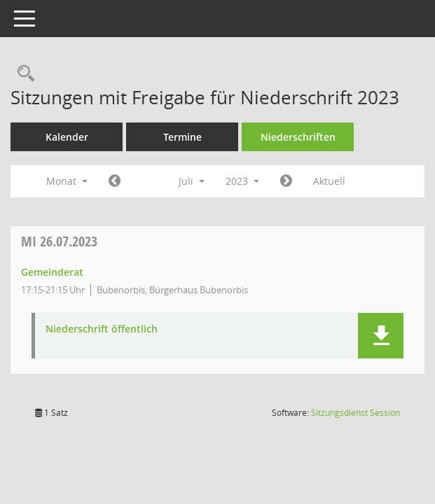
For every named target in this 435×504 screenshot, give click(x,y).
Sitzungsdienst (355, 413)
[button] (381, 336)
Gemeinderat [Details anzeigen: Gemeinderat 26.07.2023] (52, 272)
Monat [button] (67, 181)
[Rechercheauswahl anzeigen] (22, 74)
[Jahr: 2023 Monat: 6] (115, 181)
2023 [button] (242, 181)
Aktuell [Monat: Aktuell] (329, 181)
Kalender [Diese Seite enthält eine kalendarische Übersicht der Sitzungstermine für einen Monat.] (67, 137)
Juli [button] (192, 181)
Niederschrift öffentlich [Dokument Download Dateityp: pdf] (102, 329)
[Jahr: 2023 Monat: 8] (286, 181)
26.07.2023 (59, 241)
